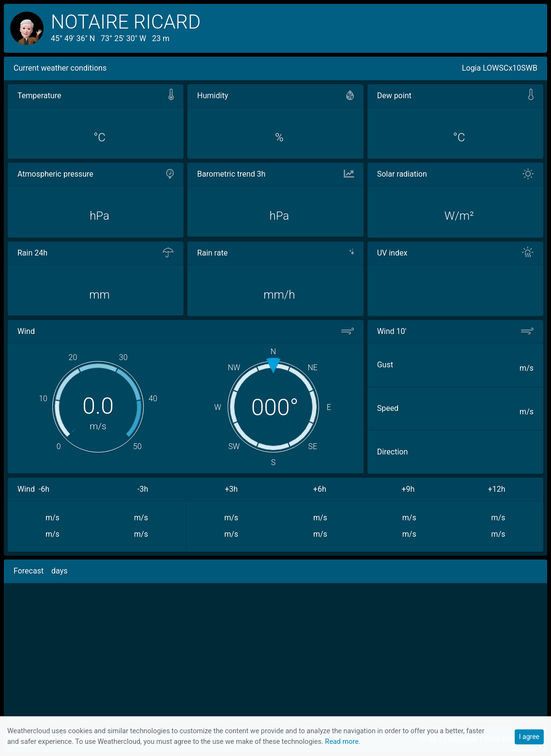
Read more (342, 742)
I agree (529, 737)
